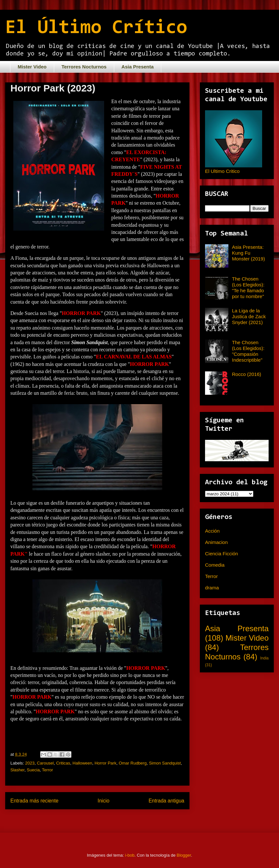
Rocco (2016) (247, 374)
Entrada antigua (166, 801)
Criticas (63, 763)
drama (212, 588)
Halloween (83, 763)
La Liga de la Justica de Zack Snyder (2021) (249, 316)
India (264, 658)
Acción (212, 531)
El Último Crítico (96, 28)
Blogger (184, 855)
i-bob (130, 855)
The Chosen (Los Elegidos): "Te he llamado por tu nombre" (248, 288)
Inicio (103, 801)
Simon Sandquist (165, 763)
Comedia (215, 565)
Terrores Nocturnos (84, 67)
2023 (30, 763)
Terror (47, 770)
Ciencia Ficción (222, 554)
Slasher (17, 770)
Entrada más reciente (34, 801)
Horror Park (105, 763)
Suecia (33, 770)
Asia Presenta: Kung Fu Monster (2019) (249, 253)
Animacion (216, 542)
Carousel (45, 763)
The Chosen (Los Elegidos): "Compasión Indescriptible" (248, 351)
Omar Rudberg (133, 763)
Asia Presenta (137, 67)
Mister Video (32, 67)
